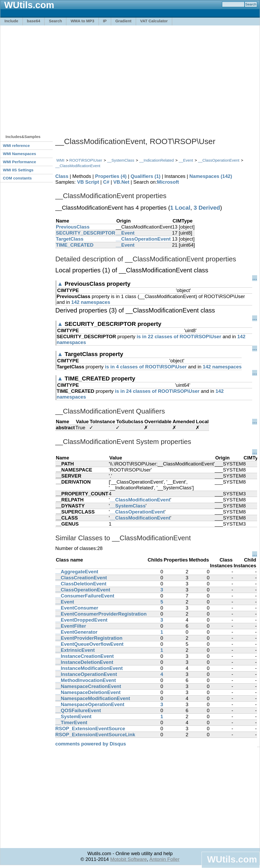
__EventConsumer (77, 608)
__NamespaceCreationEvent (88, 686)
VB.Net (121, 182)
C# (106, 182)
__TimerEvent (71, 723)
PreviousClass (73, 227)
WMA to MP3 (82, 21)
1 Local (180, 208)
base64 (34, 21)
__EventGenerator (76, 632)
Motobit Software (128, 859)
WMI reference (16, 145)
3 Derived (207, 208)
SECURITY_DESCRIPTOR (86, 233)
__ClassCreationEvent (81, 578)
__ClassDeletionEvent (81, 584)
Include (11, 21)
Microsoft (168, 182)
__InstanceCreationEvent (85, 656)
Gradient (123, 21)
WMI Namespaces (20, 154)
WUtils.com (232, 859)
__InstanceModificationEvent (89, 668)
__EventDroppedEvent (81, 620)
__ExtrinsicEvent (75, 650)
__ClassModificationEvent (78, 166)
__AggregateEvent (77, 572)
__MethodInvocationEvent (86, 680)
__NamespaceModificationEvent (93, 698)
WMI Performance (20, 162)
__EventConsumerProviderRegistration (101, 614)
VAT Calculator (154, 21)
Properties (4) (111, 176)
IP (105, 21)
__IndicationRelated (156, 160)
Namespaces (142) (211, 176)
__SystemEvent (73, 716)
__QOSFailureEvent (78, 710)
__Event (186, 160)
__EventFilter (71, 626)
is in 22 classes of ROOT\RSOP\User (179, 337)
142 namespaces (91, 302)
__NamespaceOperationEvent (90, 704)
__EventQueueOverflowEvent (89, 644)
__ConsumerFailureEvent (85, 596)
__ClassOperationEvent (219, 160)
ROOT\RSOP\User (86, 160)
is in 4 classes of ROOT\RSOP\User (146, 367)
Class (62, 176)
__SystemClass (121, 160)
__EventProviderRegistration (89, 638)
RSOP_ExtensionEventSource (90, 729)
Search (55, 21)
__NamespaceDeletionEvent (88, 692)
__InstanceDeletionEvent (84, 662)
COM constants (17, 178)
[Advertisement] (49, 77)
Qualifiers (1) (145, 176)
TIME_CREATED (75, 245)
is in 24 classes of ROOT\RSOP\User (157, 391)
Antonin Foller (164, 859)
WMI (60, 160)
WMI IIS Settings (18, 170)
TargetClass (70, 239)
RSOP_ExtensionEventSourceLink (95, 735)
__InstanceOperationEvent (86, 674)
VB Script (88, 182)
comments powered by (91, 744)
